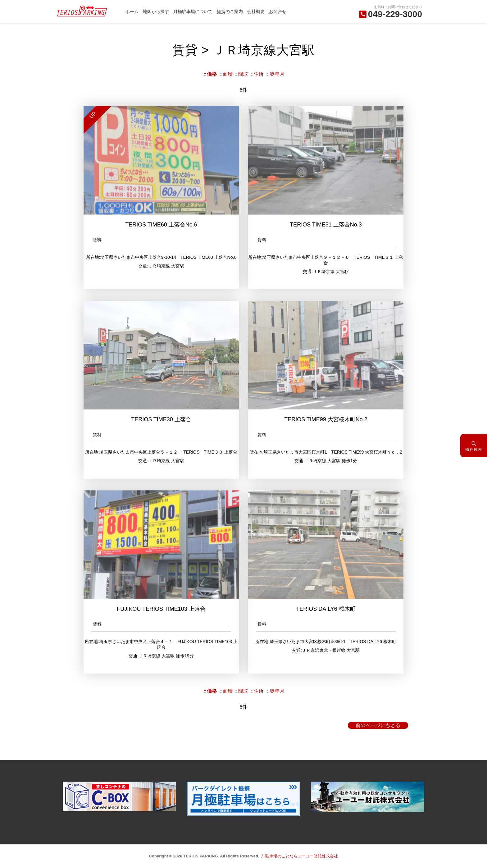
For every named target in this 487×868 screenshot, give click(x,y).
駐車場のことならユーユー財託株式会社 (302, 856)
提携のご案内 (230, 11)
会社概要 (256, 11)
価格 (210, 74)
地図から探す (156, 11)
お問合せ (278, 11)
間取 (241, 74)
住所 (257, 74)
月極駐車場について (193, 11)
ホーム (132, 11)
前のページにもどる (378, 725)
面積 (225, 74)
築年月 (275, 74)
